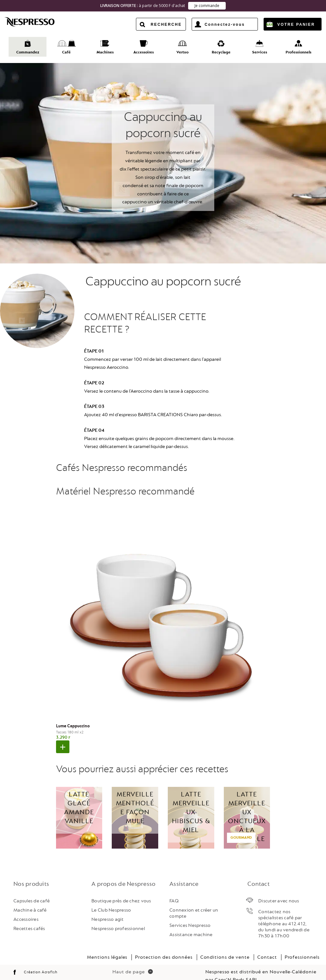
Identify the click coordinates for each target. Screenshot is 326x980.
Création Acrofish (41, 962)
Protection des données (164, 947)
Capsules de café (32, 890)
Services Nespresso (190, 915)
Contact (267, 947)
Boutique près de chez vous (121, 890)
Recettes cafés (29, 918)
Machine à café (30, 900)
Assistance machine (191, 924)
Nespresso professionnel (118, 918)
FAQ (174, 890)
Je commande (207, 6)
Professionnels (302, 947)
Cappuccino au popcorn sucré (163, 271)
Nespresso (35, 22)
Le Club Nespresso (111, 900)
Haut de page (132, 961)
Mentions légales (107, 947)
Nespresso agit (108, 909)
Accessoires (26, 909)
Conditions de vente (225, 947)
